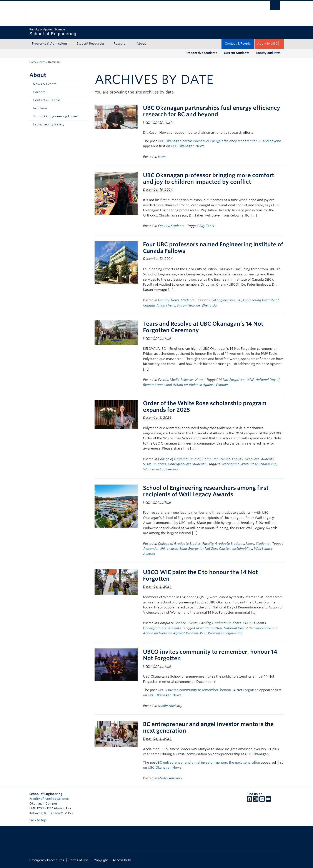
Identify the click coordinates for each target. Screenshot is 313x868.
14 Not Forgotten (231, 380)
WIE (203, 633)
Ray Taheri (207, 226)
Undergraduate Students (187, 464)
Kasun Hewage (189, 305)
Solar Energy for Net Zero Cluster (205, 549)
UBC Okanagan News (188, 146)
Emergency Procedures (47, 860)
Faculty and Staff (268, 53)
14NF (250, 380)
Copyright (101, 860)
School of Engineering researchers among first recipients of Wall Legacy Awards (206, 491)
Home (33, 62)
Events (163, 380)
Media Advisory (170, 706)
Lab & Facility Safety (49, 124)
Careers (39, 92)
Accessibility (122, 860)
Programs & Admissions (50, 43)
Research (121, 43)
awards (172, 549)
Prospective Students (201, 53)
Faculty (164, 226)
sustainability (242, 549)
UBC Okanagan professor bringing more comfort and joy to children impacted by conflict (209, 178)
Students (178, 226)
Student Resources (91, 43)
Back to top (40, 820)
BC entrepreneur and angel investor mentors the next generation (209, 763)
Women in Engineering (160, 469)
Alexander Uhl (154, 549)
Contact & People (238, 43)
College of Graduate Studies (179, 459)
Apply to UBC (267, 43)
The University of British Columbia (39, 13)
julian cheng (166, 305)
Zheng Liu (209, 305)
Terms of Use (79, 860)
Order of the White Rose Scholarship (249, 464)
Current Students (237, 53)
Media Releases (182, 380)
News (162, 157)
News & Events (45, 84)
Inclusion (40, 108)
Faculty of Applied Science (49, 799)
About (141, 43)
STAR (147, 464)
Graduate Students (259, 459)
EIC (239, 300)
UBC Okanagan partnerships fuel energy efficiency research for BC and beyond (212, 111)
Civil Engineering (222, 300)
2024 (42, 62)
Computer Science (216, 459)
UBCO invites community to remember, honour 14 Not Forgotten (208, 690)
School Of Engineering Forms (55, 116)
